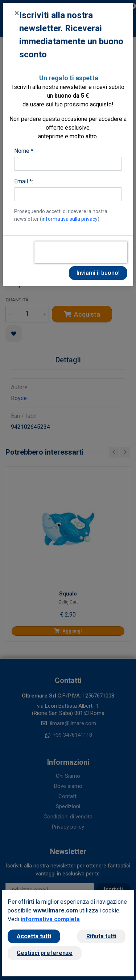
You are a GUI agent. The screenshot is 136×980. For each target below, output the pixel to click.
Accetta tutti (34, 936)
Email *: (24, 181)
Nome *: (24, 151)
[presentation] (81, 252)
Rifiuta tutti (101, 936)
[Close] (17, 13)
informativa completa (50, 919)
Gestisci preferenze (45, 953)
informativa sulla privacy (70, 219)
